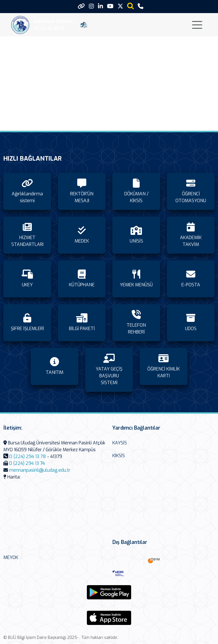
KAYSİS (120, 443)
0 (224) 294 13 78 (28, 456)
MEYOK (11, 557)
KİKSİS (119, 456)
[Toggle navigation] (197, 25)
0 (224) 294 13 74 (27, 463)
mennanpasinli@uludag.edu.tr (40, 470)
